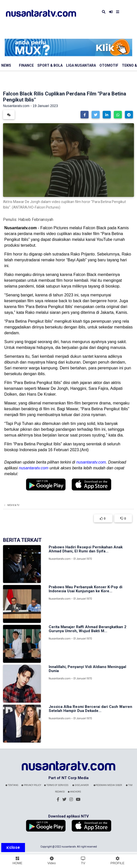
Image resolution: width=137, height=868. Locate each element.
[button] (85, 115)
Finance (26, 65)
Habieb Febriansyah (36, 220)
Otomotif (109, 65)
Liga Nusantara (81, 65)
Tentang (12, 785)
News (6, 65)
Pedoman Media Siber (108, 785)
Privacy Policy (31, 785)
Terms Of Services (56, 785)
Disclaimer (80, 785)
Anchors (74, 792)
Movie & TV (13, 505)
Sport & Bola (50, 65)
